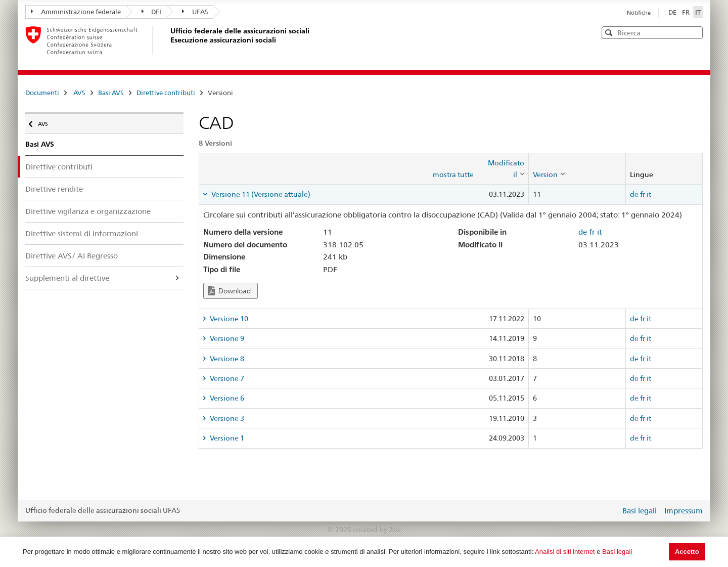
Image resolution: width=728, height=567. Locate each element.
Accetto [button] (687, 552)
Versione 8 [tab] (226, 359)
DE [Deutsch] (673, 12)
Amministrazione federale (76, 12)
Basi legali (617, 552)
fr (643, 194)
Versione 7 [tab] (226, 378)
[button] (694, 32)
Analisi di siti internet (565, 552)
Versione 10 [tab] (228, 319)
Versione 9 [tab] (226, 338)
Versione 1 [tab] (226, 438)
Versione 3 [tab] (226, 418)
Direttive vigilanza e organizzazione (88, 211)
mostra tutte (453, 175)
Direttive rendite (54, 189)
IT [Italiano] (698, 12)
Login (611, 510)
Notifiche (639, 13)
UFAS (195, 12)
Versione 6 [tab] (226, 398)
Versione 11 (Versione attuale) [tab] (260, 194)
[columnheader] (503, 169)
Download (229, 291)
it (649, 194)
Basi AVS (111, 93)
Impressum (684, 511)
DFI (152, 12)
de (634, 194)
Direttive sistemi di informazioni (82, 233)
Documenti (42, 93)
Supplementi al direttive (67, 278)
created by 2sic (377, 530)
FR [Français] (687, 12)
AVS (79, 93)
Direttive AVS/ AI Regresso (72, 256)
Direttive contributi (166, 93)
